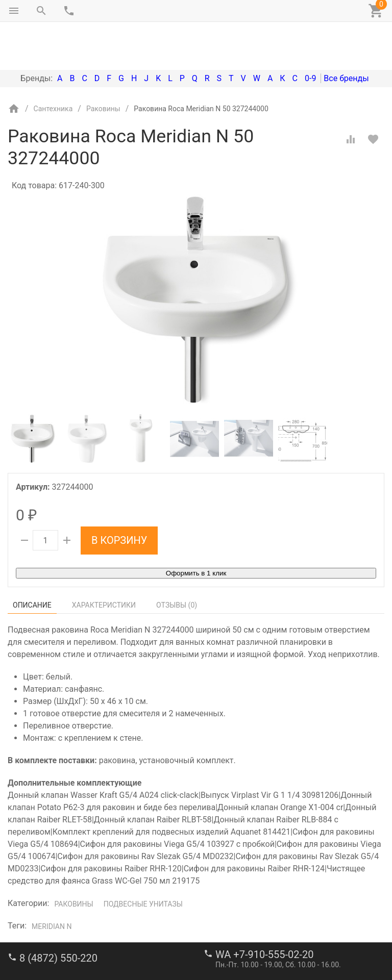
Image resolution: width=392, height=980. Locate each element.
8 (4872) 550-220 (58, 915)
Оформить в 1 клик (196, 530)
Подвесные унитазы (143, 861)
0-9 (310, 35)
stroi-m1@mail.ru (47, 947)
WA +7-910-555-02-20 (264, 912)
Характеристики (104, 562)
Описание (32, 562)
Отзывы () (177, 562)
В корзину (119, 497)
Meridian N (52, 884)
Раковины (73, 861)
